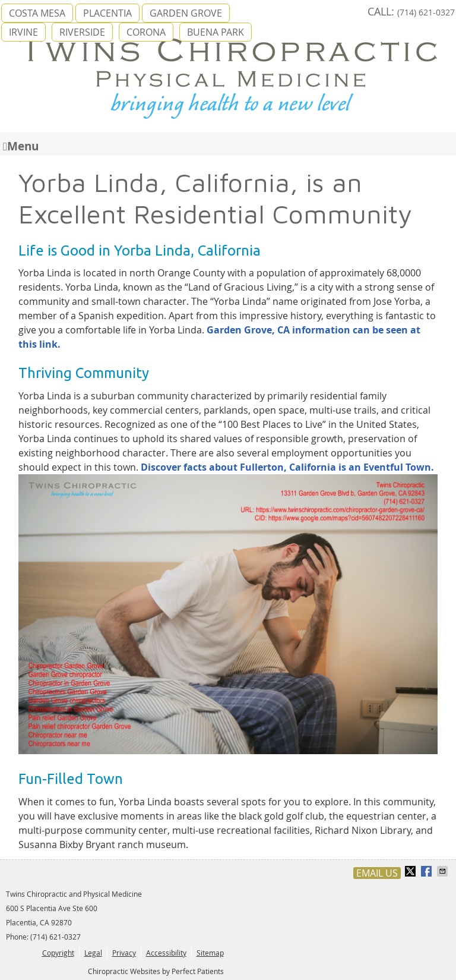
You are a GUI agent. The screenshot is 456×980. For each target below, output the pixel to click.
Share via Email (444, 871)
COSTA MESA (37, 13)
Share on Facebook (427, 871)
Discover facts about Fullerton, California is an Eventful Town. (287, 467)
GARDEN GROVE (186, 13)
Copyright (58, 953)
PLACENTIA (107, 13)
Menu (21, 145)
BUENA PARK (216, 32)
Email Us (377, 873)
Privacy (124, 953)
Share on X (411, 871)
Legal (93, 953)
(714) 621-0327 (426, 12)
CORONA (146, 32)
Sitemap (210, 953)
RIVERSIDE (82, 32)
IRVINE (23, 32)
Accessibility (166, 953)
